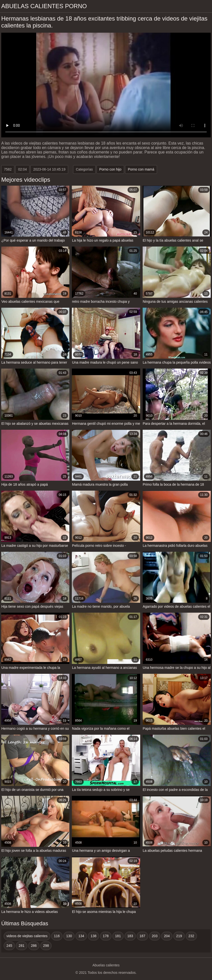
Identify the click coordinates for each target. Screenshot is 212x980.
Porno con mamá (141, 169)
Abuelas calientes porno (44, 6)
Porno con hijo (110, 169)
